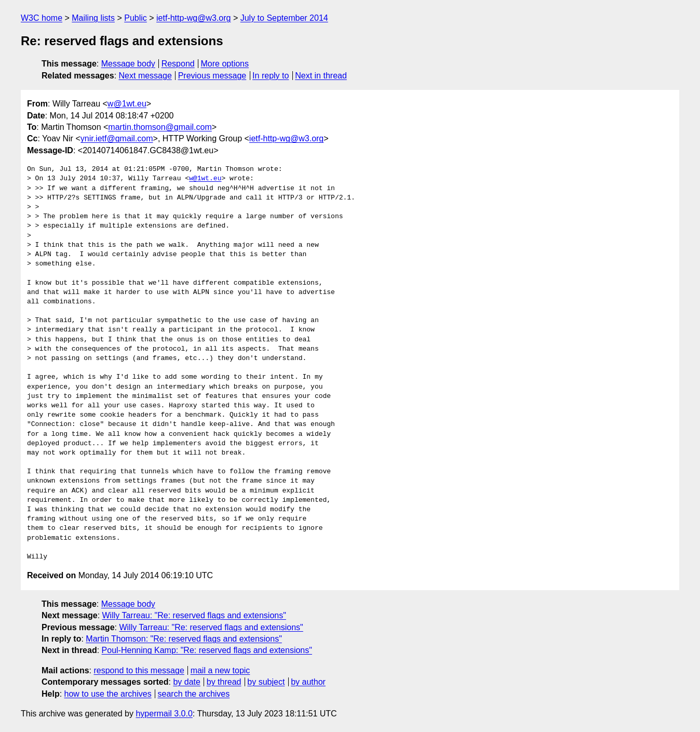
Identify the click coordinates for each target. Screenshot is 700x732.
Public (136, 18)
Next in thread (321, 76)
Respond (178, 64)
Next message (145, 76)
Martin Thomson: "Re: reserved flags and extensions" (184, 639)
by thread (224, 682)
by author (308, 682)
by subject (266, 682)
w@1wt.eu (127, 104)
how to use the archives (108, 694)
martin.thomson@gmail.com (160, 127)
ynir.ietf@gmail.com (117, 138)
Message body (128, 64)
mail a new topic (220, 670)
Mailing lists (93, 18)
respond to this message (139, 670)
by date (186, 682)
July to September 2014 (284, 18)
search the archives (194, 694)
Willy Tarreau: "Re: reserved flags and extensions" (194, 615)
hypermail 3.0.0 (164, 714)
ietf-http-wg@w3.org (193, 18)
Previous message (212, 76)
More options (225, 64)
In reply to (271, 76)
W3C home (42, 18)
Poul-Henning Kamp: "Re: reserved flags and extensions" (207, 650)
